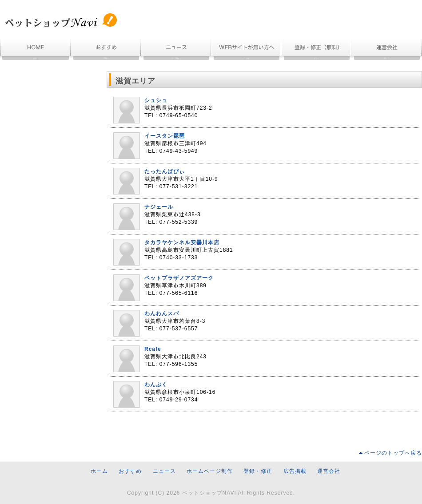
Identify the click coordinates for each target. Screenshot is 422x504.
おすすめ (106, 50)
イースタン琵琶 (165, 136)
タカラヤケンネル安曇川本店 (182, 242)
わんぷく (156, 385)
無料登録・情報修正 (317, 50)
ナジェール (159, 207)
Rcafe (153, 349)
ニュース (176, 50)
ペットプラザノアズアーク (179, 278)
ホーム (36, 50)
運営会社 (387, 50)
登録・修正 (258, 471)
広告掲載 (295, 471)
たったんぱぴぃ (165, 171)
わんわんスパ (162, 314)
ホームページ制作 (247, 50)
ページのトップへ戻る (393, 453)
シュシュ (156, 100)
